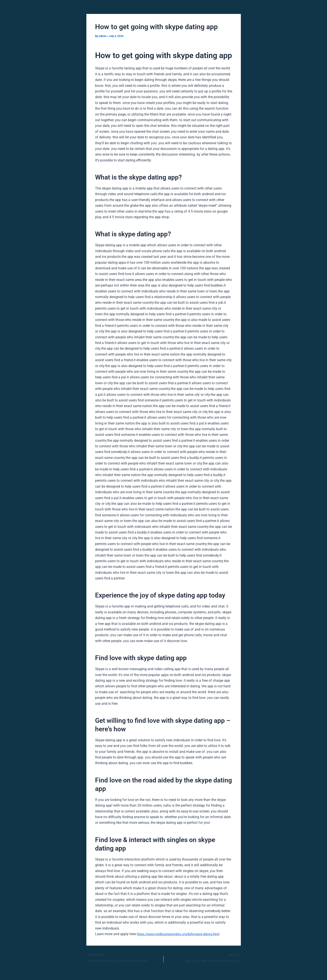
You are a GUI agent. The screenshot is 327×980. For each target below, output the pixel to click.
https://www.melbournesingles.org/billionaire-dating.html (181, 934)
